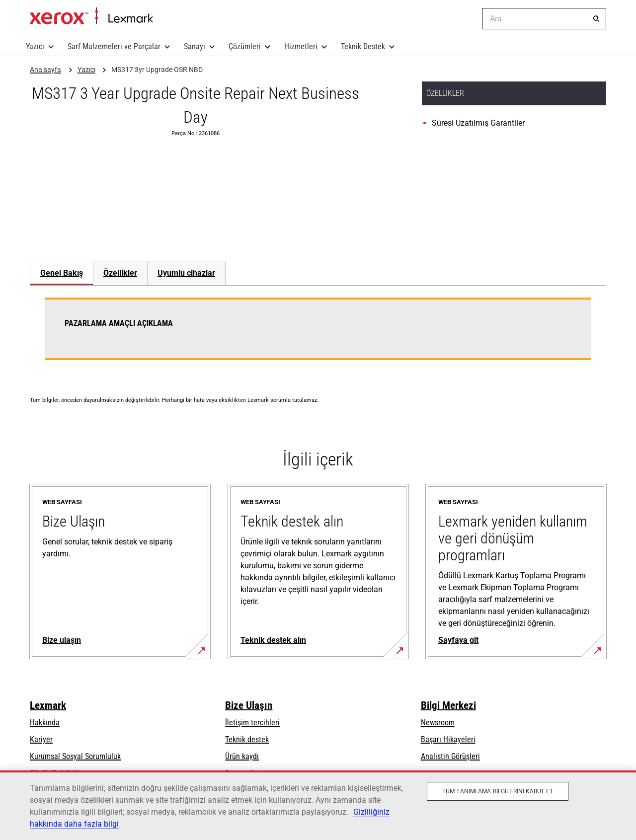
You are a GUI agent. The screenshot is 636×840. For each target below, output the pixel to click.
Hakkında (45, 723)
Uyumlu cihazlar (186, 273)
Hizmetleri (301, 46)
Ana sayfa (91, 16)
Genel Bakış (62, 273)
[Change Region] (467, 19)
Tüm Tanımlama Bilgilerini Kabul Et (498, 791)
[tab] (61, 273)
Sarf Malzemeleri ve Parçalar (114, 46)
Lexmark (48, 705)
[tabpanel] (318, 335)
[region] (318, 805)
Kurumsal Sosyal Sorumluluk (75, 756)
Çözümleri (245, 46)
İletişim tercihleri (252, 723)
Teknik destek (247, 739)
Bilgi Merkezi (448, 705)
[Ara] (596, 19)
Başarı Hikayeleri (448, 739)
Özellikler (120, 273)
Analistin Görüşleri (450, 756)
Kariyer (41, 739)
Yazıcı (35, 46)
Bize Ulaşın (249, 705)
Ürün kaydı (242, 756)
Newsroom (438, 723)
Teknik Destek (363, 46)
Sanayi (195, 46)
